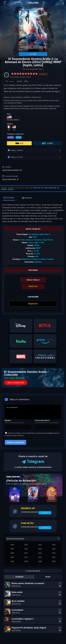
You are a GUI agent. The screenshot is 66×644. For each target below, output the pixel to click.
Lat (9, 128)
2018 (12, 553)
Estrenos (20, 577)
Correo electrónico (43, 420)
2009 (26, 561)
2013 (26, 557)
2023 (54, 545)
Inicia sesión (7, 188)
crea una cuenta (23, 188)
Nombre (8, 420)
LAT (33, 3)
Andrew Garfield (16, 106)
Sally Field (53, 108)
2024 (40, 545)
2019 (54, 549)
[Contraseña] (33, 304)
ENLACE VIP (33, 286)
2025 (26, 545)
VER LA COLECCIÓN (16, 383)
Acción (13, 97)
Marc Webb (38, 100)
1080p (11, 137)
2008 (40, 561)
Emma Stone (15, 108)
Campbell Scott (28, 106)
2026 (12, 545)
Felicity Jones (25, 108)
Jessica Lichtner (28, 100)
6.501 (47, 143)
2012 (40, 557)
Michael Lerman (48, 100)
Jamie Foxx (34, 108)
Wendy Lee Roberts (15, 103)
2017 (26, 553)
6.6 (19, 143)
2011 (54, 557)
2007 (54, 561)
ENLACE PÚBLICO (33, 280)
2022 (12, 549)
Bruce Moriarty (16, 100)
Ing (14, 128)
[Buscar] (63, 3)
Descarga (9, 198)
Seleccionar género (12, 170)
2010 (12, 561)
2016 (40, 553)
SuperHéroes (37, 97)
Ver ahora (45, 513)
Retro (48, 577)
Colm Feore (39, 106)
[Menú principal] (6, 4)
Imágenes (27, 198)
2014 (12, 557)
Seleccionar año (11, 180)
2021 (26, 549)
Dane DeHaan (49, 106)
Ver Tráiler (33, 54)
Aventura (19, 97)
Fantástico (27, 97)
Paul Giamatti (43, 108)
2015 (54, 553)
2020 (40, 549)
